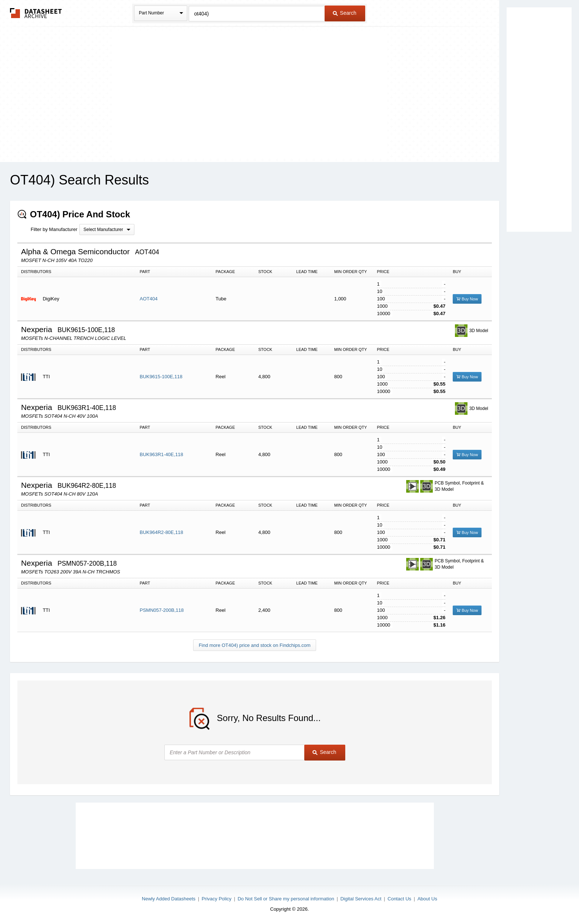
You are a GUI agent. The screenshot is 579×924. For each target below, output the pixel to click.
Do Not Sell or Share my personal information (286, 899)
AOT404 (148, 299)
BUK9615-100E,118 (161, 377)
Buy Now (467, 299)
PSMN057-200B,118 (162, 610)
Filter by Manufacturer (54, 229)
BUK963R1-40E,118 (161, 454)
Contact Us (400, 899)
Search (345, 13)
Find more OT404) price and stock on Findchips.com (255, 645)
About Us (427, 899)
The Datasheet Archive (36, 13)
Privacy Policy (217, 899)
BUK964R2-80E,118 (161, 532)
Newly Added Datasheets (169, 899)
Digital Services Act (361, 899)
